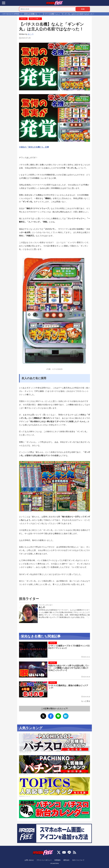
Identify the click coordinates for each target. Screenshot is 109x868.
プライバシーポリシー (44, 860)
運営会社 (66, 860)
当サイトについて (78, 860)
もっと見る (86, 701)
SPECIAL (23, 19)
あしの (31, 34)
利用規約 (58, 860)
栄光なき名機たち (35, 19)
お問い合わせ (29, 860)
